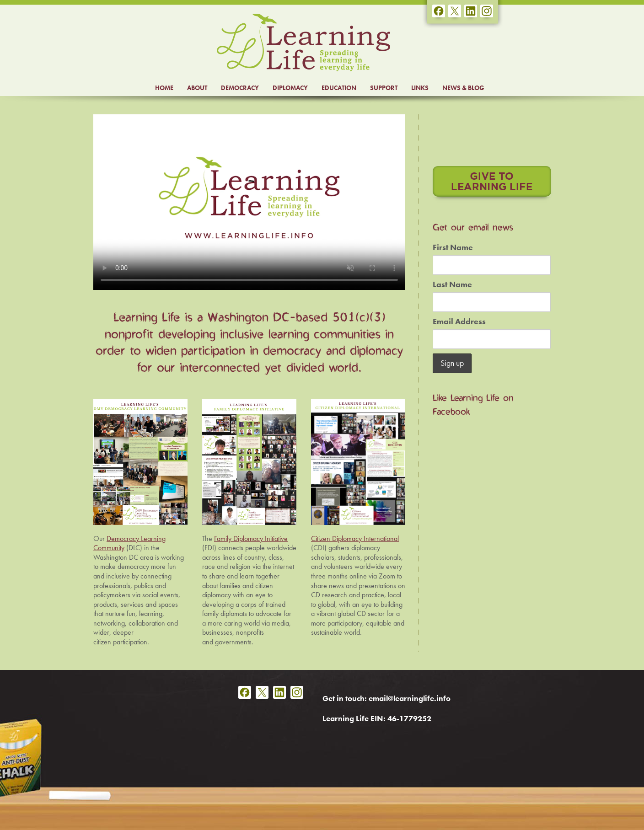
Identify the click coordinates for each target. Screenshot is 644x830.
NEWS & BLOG (463, 88)
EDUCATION (339, 88)
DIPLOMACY (290, 88)
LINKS (420, 88)
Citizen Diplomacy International (355, 538)
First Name (453, 247)
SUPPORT (384, 88)
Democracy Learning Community (129, 543)
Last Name (452, 284)
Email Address (459, 321)
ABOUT (197, 88)
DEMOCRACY (240, 88)
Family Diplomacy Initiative (251, 538)
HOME (164, 88)
